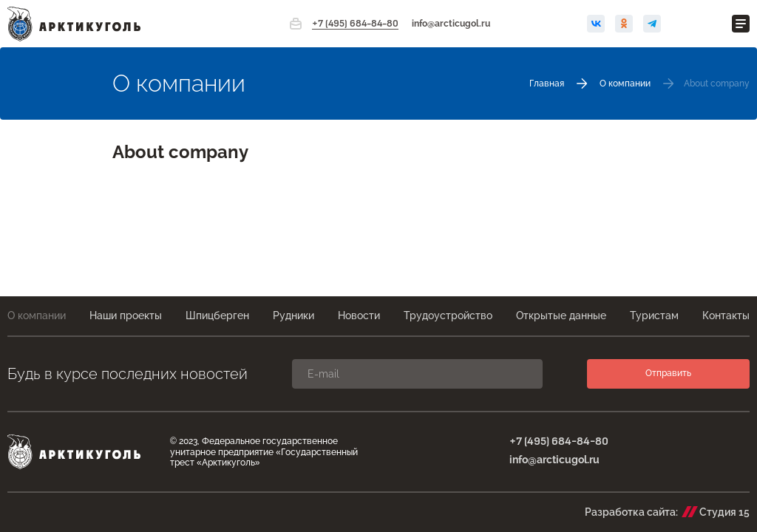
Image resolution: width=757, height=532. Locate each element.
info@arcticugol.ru (451, 24)
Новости (359, 316)
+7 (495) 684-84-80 (355, 24)
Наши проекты (126, 316)
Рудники (293, 316)
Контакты (726, 316)
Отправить (668, 373)
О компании (37, 316)
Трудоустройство (448, 316)
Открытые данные (561, 316)
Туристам (654, 316)
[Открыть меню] (741, 24)
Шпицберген (217, 316)
